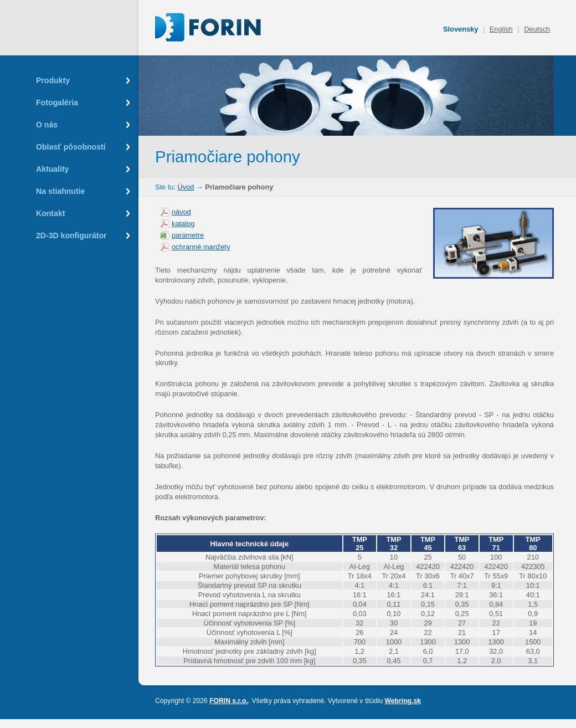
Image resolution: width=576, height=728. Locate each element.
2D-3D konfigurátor (71, 235)
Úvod (186, 187)
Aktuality (52, 169)
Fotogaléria (57, 102)
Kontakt (50, 213)
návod (181, 212)
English (501, 29)
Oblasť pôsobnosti (71, 147)
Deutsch (537, 29)
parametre (188, 235)
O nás (47, 125)
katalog (183, 224)
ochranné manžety (201, 247)
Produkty (53, 80)
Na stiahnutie (60, 191)
